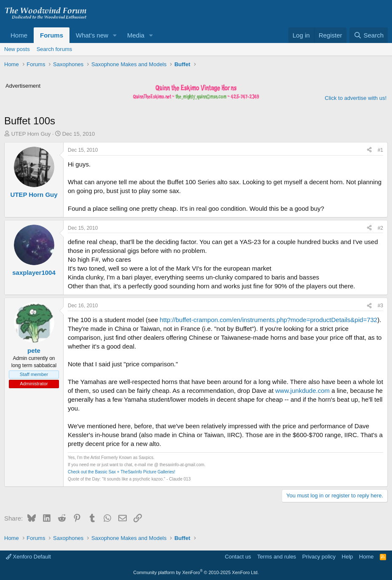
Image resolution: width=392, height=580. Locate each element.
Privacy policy (319, 557)
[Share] (369, 150)
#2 (380, 228)
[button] (115, 35)
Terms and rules (277, 557)
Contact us (238, 557)
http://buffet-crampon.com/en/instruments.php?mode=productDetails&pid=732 (268, 320)
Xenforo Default (28, 557)
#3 (380, 306)
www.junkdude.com (303, 391)
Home (19, 35)
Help (348, 557)
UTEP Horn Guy (31, 134)
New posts (17, 49)
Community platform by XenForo (196, 572)
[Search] (369, 35)
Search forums (55, 49)
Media (136, 35)
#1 (380, 150)
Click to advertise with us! (356, 98)
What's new (92, 35)
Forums (52, 35)
